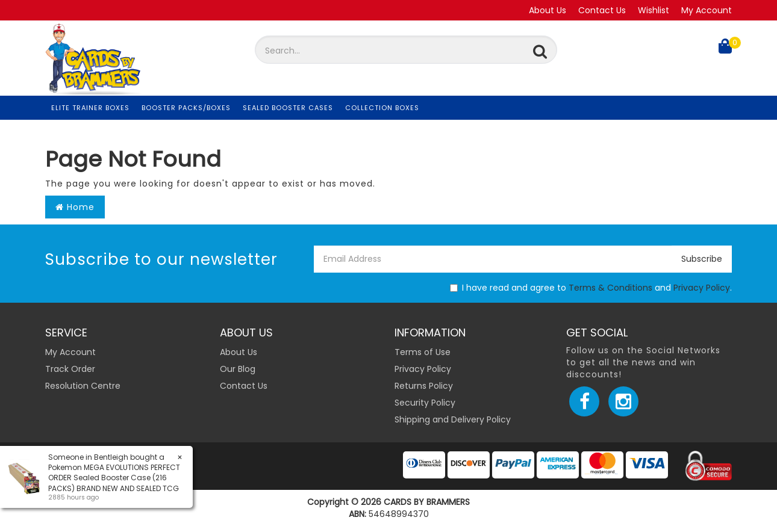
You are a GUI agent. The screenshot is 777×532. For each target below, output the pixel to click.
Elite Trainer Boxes (90, 108)
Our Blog (238, 369)
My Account (707, 10)
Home (75, 207)
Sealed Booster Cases (288, 108)
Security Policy (425, 403)
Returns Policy (424, 386)
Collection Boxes (382, 108)
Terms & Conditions (610, 288)
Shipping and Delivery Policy (453, 419)
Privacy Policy (702, 288)
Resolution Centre (83, 386)
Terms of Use (423, 352)
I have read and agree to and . (591, 288)
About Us (548, 10)
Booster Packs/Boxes (186, 108)
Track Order (70, 369)
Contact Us (602, 10)
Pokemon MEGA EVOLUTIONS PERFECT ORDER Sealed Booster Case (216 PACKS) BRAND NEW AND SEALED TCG (114, 478)
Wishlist (654, 10)
